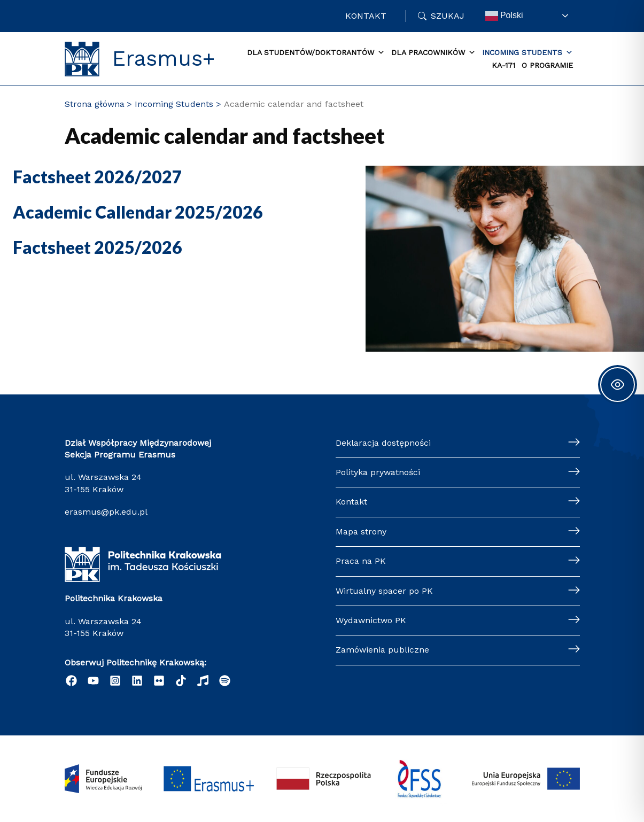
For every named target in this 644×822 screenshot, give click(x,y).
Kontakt (366, 16)
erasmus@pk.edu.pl (106, 512)
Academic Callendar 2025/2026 (138, 212)
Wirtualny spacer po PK (384, 591)
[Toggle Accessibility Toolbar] (618, 385)
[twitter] (159, 681)
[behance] (203, 681)
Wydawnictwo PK (371, 620)
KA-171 (503, 65)
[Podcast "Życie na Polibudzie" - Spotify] (225, 681)
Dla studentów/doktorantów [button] (316, 53)
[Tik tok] (181, 681)
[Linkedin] (137, 681)
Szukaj (448, 16)
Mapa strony (361, 532)
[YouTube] (93, 681)
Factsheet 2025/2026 (98, 247)
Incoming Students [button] (527, 53)
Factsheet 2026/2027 (98, 177)
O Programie (547, 65)
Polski (504, 16)
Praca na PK (361, 561)
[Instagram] (115, 681)
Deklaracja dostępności (383, 443)
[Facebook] (71, 681)
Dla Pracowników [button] (433, 53)
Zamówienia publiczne (382, 650)
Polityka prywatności (378, 472)
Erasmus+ (164, 59)
